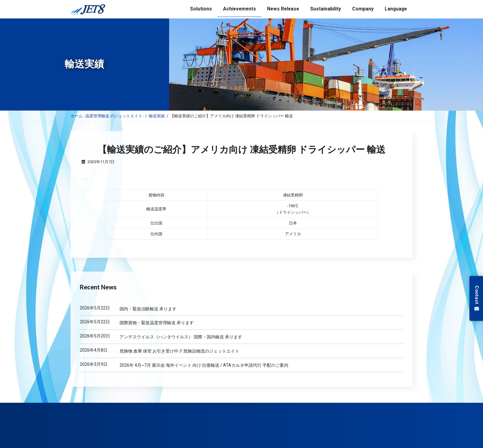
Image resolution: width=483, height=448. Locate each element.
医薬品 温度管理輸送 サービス (176, 408)
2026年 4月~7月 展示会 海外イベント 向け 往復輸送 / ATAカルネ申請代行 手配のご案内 (204, 365)
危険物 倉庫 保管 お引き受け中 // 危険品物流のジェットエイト (179, 351)
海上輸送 (116, 408)
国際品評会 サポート (222, 408)
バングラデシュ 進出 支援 (356, 408)
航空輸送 (139, 408)
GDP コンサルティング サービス (304, 408)
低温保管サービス (259, 408)
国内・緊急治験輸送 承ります (148, 309)
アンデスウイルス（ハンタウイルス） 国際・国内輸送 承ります (181, 337)
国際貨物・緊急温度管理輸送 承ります (157, 323)
